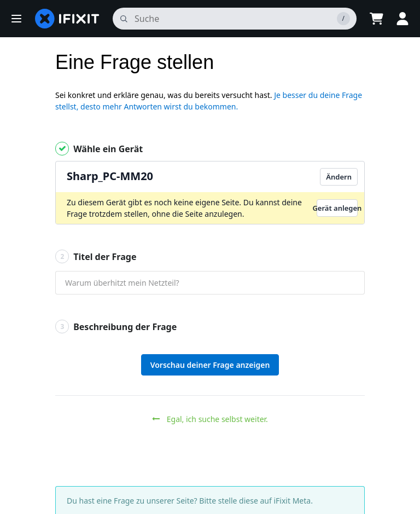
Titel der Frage (96, 256)
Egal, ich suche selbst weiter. (210, 419)
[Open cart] (376, 19)
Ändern (339, 177)
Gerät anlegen (337, 208)
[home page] (67, 19)
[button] (16, 19)
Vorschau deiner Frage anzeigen (210, 365)
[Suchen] (235, 19)
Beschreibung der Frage (116, 327)
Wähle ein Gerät (99, 149)
